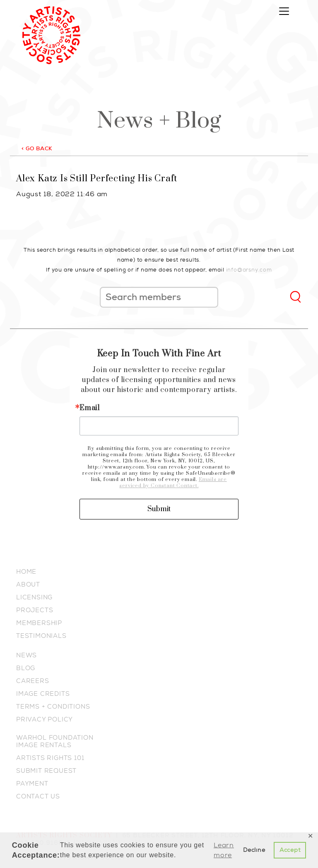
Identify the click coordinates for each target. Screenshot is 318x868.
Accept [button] (290, 850)
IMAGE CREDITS (43, 694)
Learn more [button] (224, 850)
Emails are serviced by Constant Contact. (173, 483)
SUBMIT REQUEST (46, 771)
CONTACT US (38, 796)
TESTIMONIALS (41, 636)
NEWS (26, 655)
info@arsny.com (249, 270)
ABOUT (28, 584)
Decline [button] (254, 850)
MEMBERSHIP (39, 623)
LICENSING (34, 597)
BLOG (26, 668)
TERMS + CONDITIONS (53, 707)
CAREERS (33, 681)
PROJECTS (35, 610)
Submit (159, 509)
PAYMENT (32, 784)
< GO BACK (37, 148)
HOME (26, 572)
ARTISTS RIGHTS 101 (50, 758)
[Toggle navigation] (284, 11)
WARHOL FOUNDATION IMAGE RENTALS (55, 741)
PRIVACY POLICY (45, 719)
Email (90, 408)
